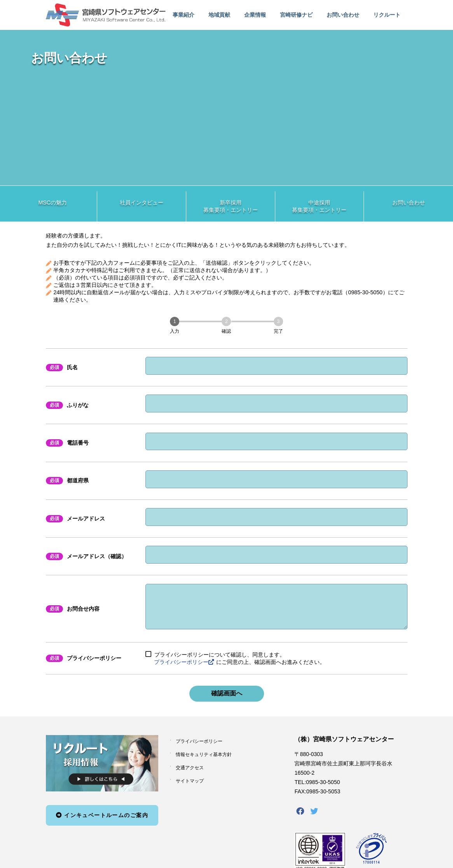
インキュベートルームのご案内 (102, 823)
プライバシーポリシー (184, 670)
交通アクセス (190, 775)
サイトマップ (190, 789)
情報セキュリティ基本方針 (204, 762)
